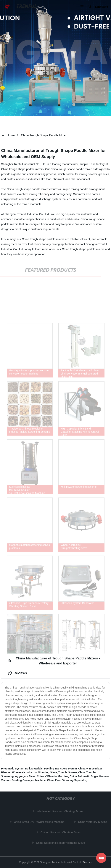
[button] (82, 7)
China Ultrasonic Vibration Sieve (61, 832)
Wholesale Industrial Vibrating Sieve (34, 772)
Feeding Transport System (60, 769)
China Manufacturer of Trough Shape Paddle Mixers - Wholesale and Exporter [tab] (54, 661)
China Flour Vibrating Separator (67, 780)
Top (101, 857)
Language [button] (102, 7)
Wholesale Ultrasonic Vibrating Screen (61, 811)
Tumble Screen (68, 772)
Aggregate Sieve (25, 776)
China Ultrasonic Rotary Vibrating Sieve (61, 843)
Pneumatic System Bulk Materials (22, 769)
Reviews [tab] (17, 673)
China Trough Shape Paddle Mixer (44, 135)
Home (11, 135)
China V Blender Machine (52, 776)
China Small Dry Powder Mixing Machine (40, 822)
